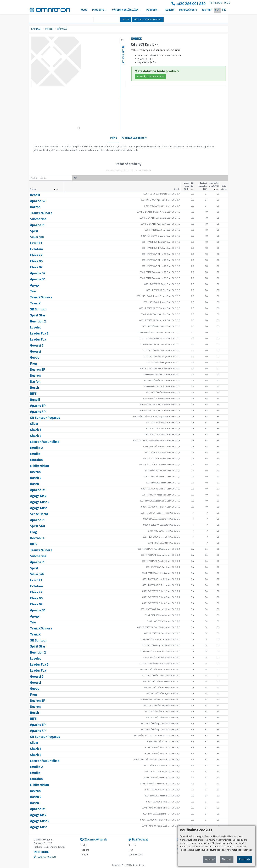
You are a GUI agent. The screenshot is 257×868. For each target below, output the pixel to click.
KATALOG (36, 29)
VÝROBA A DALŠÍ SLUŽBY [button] (127, 10)
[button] (79, 128)
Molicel (49, 29)
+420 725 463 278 (45, 857)
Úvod (84, 10)
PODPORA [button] (153, 10)
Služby (83, 845)
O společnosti (188, 10)
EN (224, 10)
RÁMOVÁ (62, 29)
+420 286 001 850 (188, 4)
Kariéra (170, 10)
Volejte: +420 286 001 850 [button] (150, 76)
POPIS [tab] (114, 138)
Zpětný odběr (135, 854)
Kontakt (207, 10)
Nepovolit (227, 859)
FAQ (131, 850)
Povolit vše (245, 859)
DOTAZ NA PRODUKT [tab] (134, 138)
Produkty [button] (100, 10)
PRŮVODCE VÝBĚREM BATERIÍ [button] (147, 19)
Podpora (85, 850)
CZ (217, 10)
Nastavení (209, 859)
